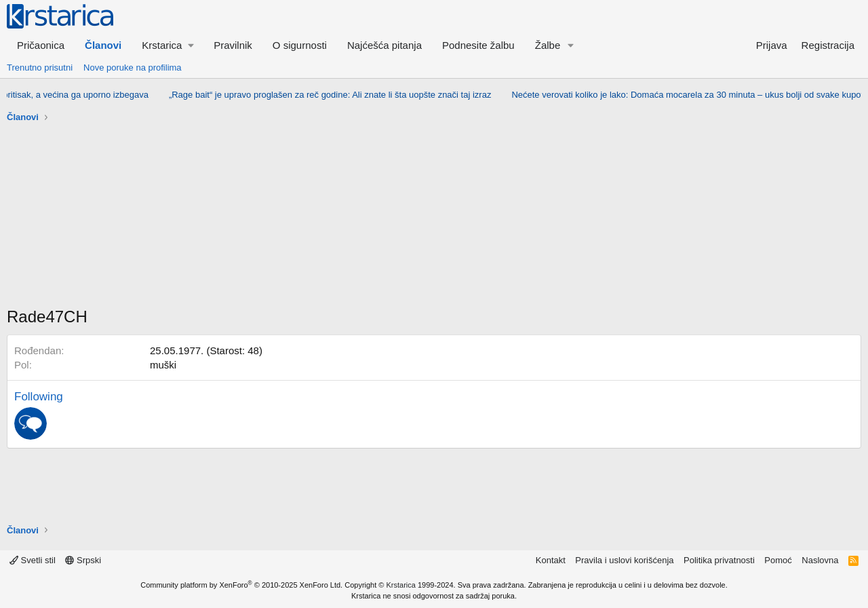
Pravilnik (233, 45)
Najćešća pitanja (384, 45)
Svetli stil (33, 560)
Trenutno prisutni (40, 68)
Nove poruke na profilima (133, 68)
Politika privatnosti (719, 560)
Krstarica (401, 585)
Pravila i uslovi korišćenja (624, 560)
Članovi (103, 45)
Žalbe (548, 45)
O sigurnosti (300, 45)
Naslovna (820, 560)
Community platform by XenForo (241, 585)
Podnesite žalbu (478, 45)
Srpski (83, 560)
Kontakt (551, 560)
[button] (167, 45)
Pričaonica (41, 45)
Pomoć (778, 560)
